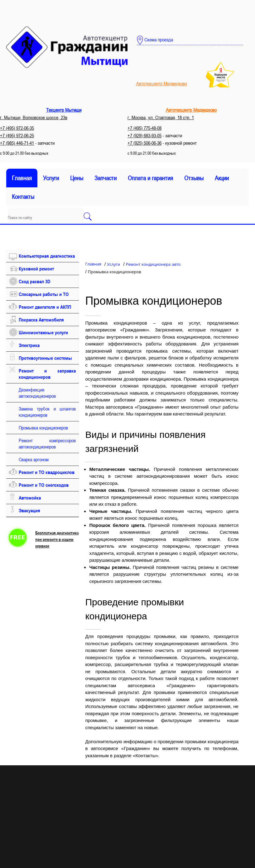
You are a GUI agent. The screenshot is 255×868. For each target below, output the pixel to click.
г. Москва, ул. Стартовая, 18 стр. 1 (161, 117)
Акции (222, 178)
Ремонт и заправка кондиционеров (47, 374)
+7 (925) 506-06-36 (144, 143)
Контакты (23, 197)
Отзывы (194, 178)
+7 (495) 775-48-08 (144, 128)
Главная (22, 178)
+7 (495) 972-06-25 (17, 135)
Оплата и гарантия (150, 178)
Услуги (51, 178)
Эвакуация (29, 510)
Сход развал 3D (34, 281)
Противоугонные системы (45, 358)
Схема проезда (155, 40)
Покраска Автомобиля (41, 320)
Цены (77, 178)
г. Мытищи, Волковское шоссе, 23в (34, 117)
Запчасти (106, 178)
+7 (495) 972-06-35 (17, 128)
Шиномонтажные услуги (43, 332)
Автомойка (30, 498)
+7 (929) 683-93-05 (144, 135)
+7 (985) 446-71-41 (17, 143)
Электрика (29, 345)
